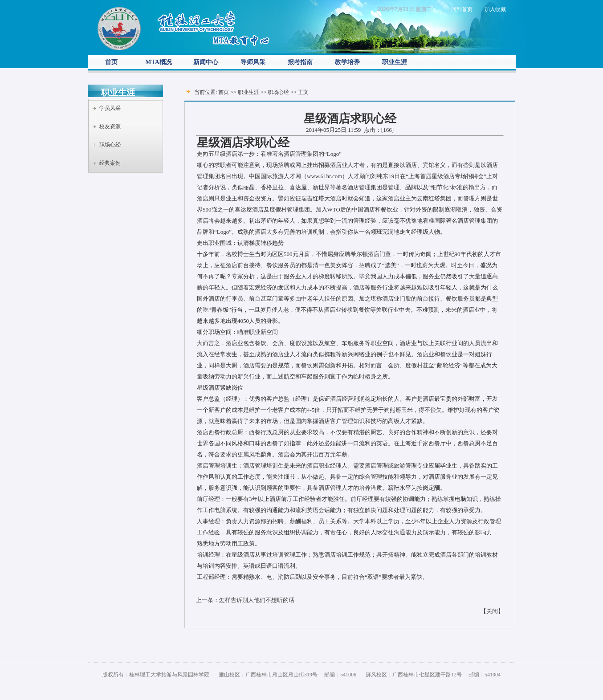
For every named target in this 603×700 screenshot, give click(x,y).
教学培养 (347, 62)
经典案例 (110, 163)
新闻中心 (206, 62)
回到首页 (462, 9)
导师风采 (253, 62)
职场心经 (110, 145)
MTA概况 (159, 62)
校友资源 (110, 126)
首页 (111, 62)
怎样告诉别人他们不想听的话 (257, 600)
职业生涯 (395, 62)
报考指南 (300, 62)
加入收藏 (495, 9)
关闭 (492, 611)
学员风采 (110, 108)
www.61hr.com (324, 176)
